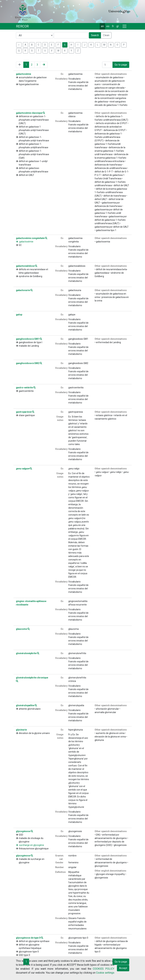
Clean (106, 35)
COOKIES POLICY (103, 969)
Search (95, 35)
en (102, 26)
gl (117, 26)
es (108, 26)
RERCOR (22, 26)
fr (113, 26)
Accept (123, 968)
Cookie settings (105, 973)
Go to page (121, 65)
